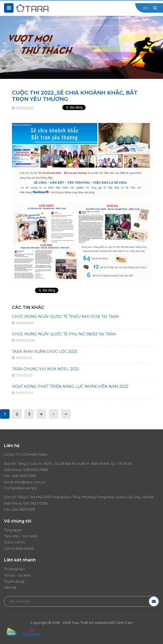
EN (146, 8)
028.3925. (31, 470)
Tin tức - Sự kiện (17, 575)
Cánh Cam (124, 623)
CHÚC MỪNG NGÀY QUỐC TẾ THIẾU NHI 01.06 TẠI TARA (65, 317)
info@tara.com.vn (30, 482)
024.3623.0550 (35, 503)
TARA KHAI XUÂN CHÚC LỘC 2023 (45, 352)
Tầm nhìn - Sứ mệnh (21, 536)
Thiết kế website (94, 623)
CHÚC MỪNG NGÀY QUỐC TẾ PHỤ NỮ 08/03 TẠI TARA (64, 334)
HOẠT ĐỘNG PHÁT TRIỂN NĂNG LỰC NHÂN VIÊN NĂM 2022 (70, 386)
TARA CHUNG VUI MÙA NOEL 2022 (45, 369)
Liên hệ (10, 587)
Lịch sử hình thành (19, 548)
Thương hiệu (14, 569)
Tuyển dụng (14, 581)
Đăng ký (154, 601)
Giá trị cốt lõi (14, 542)
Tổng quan (13, 530)
